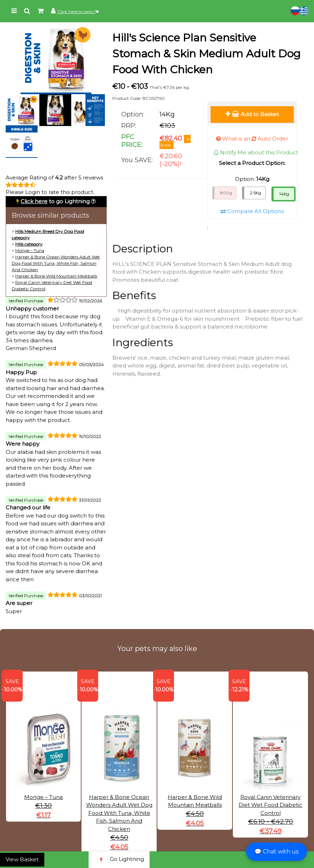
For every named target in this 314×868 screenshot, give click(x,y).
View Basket (22, 859)
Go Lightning (119, 860)
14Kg (284, 194)
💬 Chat (276, 852)
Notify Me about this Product (256, 152)
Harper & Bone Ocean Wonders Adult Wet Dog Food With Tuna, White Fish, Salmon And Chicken (56, 263)
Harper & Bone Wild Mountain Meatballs (56, 276)
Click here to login (78, 12)
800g (226, 193)
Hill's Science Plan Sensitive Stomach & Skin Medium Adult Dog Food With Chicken (206, 54)
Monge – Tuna (30, 250)
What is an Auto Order (252, 139)
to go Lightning (55, 201)
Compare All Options (252, 211)
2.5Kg (256, 193)
